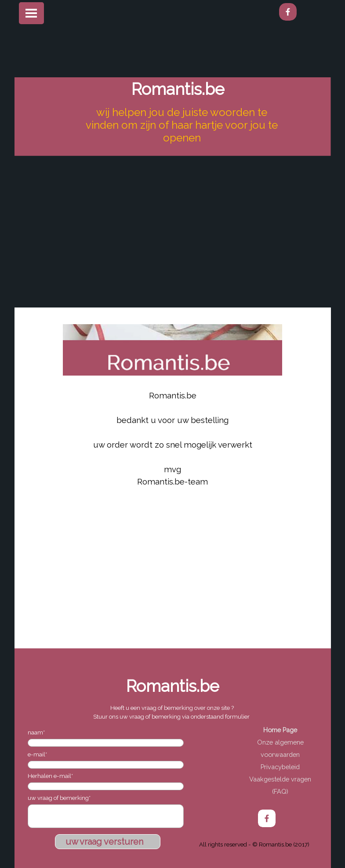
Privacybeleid (280, 767)
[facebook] (288, 12)
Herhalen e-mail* (50, 776)
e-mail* (37, 754)
